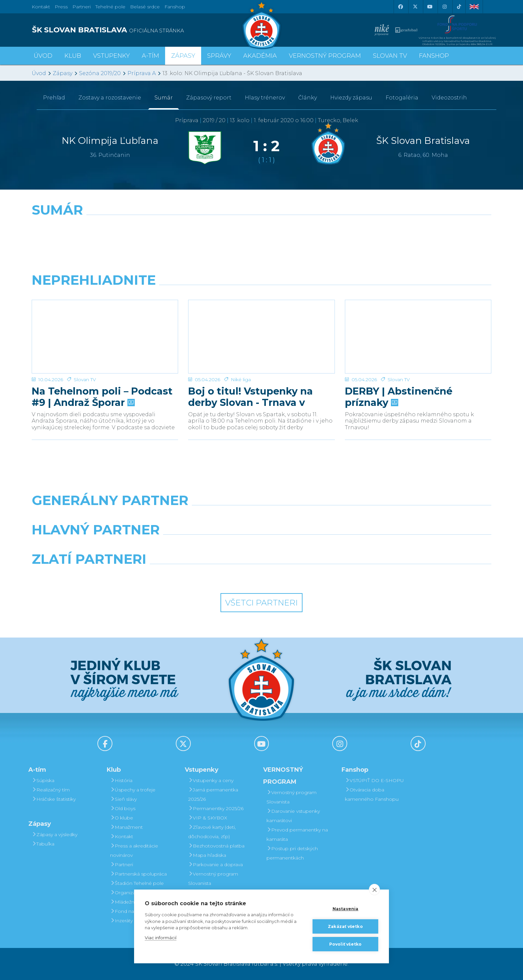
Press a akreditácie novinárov (134, 850)
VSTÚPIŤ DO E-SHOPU (374, 780)
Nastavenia (346, 909)
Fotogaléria (402, 98)
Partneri (122, 865)
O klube (122, 818)
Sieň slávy (123, 799)
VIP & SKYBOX (208, 818)
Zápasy (63, 73)
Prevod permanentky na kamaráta (297, 834)
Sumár (164, 98)
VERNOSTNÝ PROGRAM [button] (325, 56)
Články (308, 98)
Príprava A (142, 73)
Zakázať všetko (345, 926)
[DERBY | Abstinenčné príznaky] (418, 325)
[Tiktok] (459, 7)
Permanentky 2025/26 (216, 808)
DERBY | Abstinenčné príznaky (399, 374)
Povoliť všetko (346, 944)
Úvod (43, 56)
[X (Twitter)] (415, 7)
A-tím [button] (150, 56)
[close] (374, 890)
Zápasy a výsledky (55, 834)
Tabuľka (43, 844)
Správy (219, 56)
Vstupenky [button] (111, 56)
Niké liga (241, 356)
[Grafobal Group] (320, 576)
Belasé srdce (145, 7)
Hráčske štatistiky (54, 799)
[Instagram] (444, 7)
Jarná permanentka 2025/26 (213, 794)
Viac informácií (161, 938)
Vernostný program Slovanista (213, 879)
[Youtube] (430, 7)
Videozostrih (449, 98)
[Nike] (261, 517)
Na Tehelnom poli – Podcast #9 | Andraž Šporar (102, 374)
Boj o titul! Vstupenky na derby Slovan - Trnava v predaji (250, 374)
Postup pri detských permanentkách (292, 853)
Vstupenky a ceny (211, 780)
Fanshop (175, 7)
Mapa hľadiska (207, 855)
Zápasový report (209, 98)
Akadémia (260, 56)
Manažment (126, 827)
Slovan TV (85, 356)
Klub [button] (73, 56)
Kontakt (122, 836)
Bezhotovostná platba (216, 846)
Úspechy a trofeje (133, 790)
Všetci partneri (261, 603)
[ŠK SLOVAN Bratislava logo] (261, 25)
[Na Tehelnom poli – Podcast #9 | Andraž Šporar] (105, 325)
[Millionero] (320, 547)
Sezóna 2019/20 (100, 73)
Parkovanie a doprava (215, 865)
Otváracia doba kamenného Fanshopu (372, 794)
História (121, 780)
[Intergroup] (203, 576)
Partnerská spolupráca (138, 874)
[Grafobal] (203, 547)
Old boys (123, 808)
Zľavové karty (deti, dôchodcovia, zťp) (212, 832)
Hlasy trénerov (265, 98)
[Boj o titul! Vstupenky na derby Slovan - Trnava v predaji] (261, 325)
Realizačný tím (51, 790)
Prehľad (54, 98)
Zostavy (110, 98)
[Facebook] (400, 7)
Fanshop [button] (434, 56)
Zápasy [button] (183, 56)
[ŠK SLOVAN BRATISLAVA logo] (144, 30)
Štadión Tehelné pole (137, 883)
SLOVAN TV (390, 56)
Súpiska (43, 780)
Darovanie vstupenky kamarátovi (293, 816)
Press (61, 7)
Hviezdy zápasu (351, 98)
